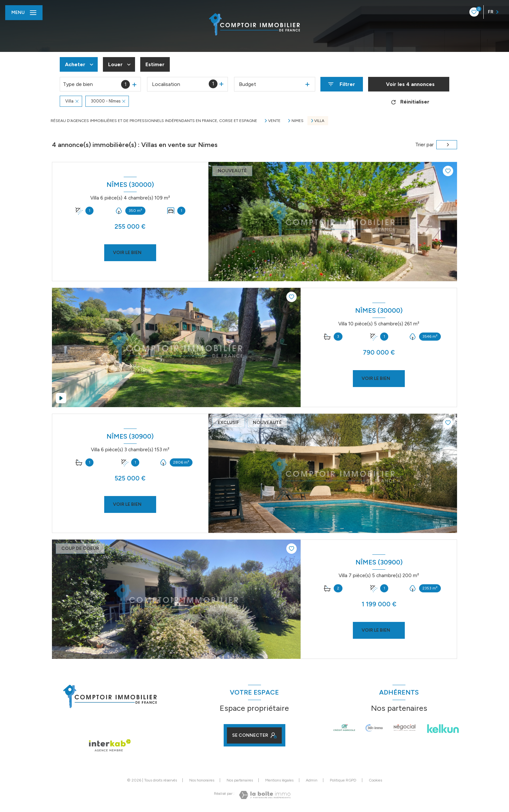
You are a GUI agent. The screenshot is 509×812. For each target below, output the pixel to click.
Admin (312, 780)
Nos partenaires (240, 780)
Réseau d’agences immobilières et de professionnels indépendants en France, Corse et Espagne (154, 121)
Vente (274, 121)
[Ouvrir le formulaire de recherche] (342, 84)
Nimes (298, 121)
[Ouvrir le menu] (24, 13)
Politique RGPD (343, 780)
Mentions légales (279, 780)
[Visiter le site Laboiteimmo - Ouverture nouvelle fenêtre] (265, 795)
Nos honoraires (202, 780)
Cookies (375, 780)
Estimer (155, 64)
